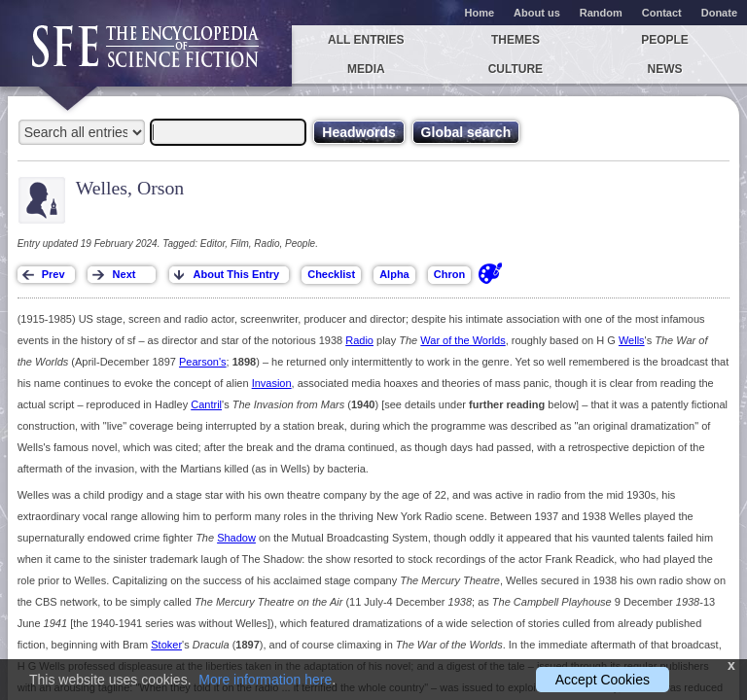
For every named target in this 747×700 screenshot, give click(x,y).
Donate (719, 13)
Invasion (272, 383)
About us (537, 13)
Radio (359, 340)
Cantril (206, 404)
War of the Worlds (462, 340)
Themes (516, 40)
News (665, 69)
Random (601, 13)
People (665, 40)
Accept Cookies (603, 680)
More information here (265, 680)
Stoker (166, 645)
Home (480, 13)
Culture (516, 69)
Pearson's (203, 362)
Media (366, 69)
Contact (662, 13)
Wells (632, 340)
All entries (366, 40)
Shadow (236, 538)
